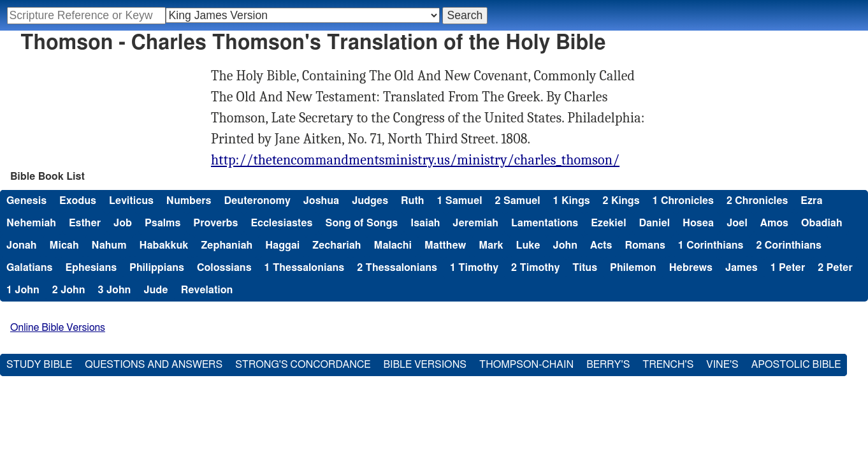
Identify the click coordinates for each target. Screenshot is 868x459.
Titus (585, 268)
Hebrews (691, 268)
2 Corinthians (789, 245)
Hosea (698, 223)
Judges (370, 201)
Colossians (224, 268)
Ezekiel (608, 223)
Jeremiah (475, 223)
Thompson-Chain (526, 365)
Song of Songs (361, 223)
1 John (23, 290)
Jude (156, 290)
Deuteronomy (257, 201)
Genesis (26, 201)
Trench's (668, 365)
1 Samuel (459, 201)
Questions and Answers (154, 365)
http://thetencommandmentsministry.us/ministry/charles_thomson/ (415, 160)
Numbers (189, 201)
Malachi (392, 245)
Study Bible (39, 365)
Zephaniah (227, 245)
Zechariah (336, 245)
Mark (491, 245)
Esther (85, 223)
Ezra (811, 201)
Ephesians (91, 268)
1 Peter (788, 268)
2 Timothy (535, 268)
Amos (774, 223)
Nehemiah (31, 223)
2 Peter (835, 268)
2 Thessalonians (397, 268)
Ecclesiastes (281, 223)
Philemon (633, 268)
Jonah (22, 245)
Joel (737, 223)
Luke (528, 245)
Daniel (654, 223)
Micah (64, 245)
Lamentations (545, 223)
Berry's (608, 365)
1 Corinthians (711, 245)
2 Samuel (518, 201)
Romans (645, 245)
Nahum (109, 245)
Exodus (78, 201)
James (741, 268)
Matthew (445, 245)
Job (123, 223)
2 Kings (621, 201)
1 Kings (572, 201)
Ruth (412, 201)
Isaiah (425, 223)
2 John (69, 290)
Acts (601, 245)
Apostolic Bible (796, 365)
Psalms (163, 223)
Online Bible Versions (58, 328)
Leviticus (131, 201)
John (565, 245)
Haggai (282, 245)
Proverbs (215, 223)
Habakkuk (163, 245)
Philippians (157, 268)
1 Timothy (474, 268)
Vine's (722, 365)
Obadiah (822, 223)
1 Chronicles (683, 201)
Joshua (321, 201)
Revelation (207, 290)
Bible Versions (425, 365)
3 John (115, 290)
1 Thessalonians (305, 268)
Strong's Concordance (303, 365)
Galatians (29, 268)
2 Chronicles (757, 201)
